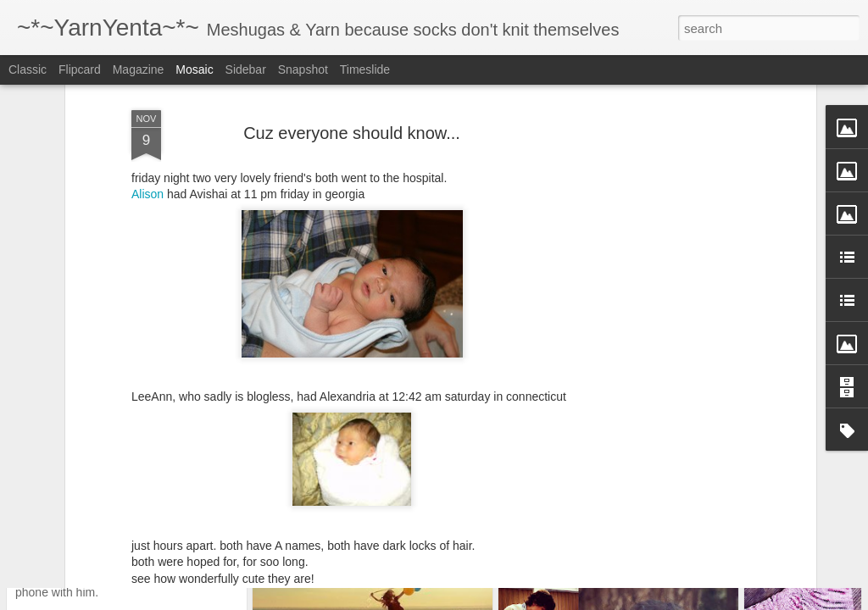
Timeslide (365, 69)
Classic (28, 69)
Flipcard (80, 69)
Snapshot (303, 69)
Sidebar (246, 69)
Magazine (139, 69)
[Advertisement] (665, 271)
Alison (147, 97)
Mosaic (194, 69)
